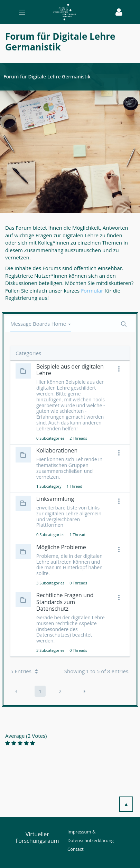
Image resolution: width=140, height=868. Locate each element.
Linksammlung (55, 499)
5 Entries (24, 671)
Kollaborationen (57, 450)
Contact (76, 849)
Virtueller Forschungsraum (37, 837)
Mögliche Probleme (61, 547)
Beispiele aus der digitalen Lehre (70, 370)
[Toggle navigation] (59, 12)
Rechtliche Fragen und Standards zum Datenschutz (65, 602)
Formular (93, 290)
